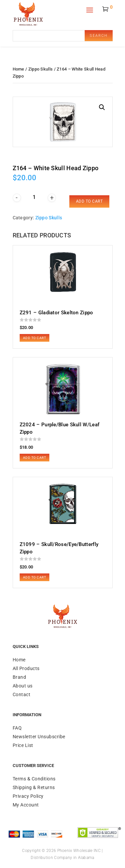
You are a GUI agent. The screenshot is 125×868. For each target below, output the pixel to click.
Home (18, 69)
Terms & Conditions (34, 779)
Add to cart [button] (35, 338)
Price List (23, 745)
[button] (102, 107)
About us (23, 686)
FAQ (17, 728)
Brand (19, 677)
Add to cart (89, 201)
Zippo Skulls (41, 69)
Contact (22, 694)
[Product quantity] (34, 197)
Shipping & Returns (34, 787)
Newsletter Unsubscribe (39, 737)
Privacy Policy (28, 796)
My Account (26, 805)
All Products (26, 668)
